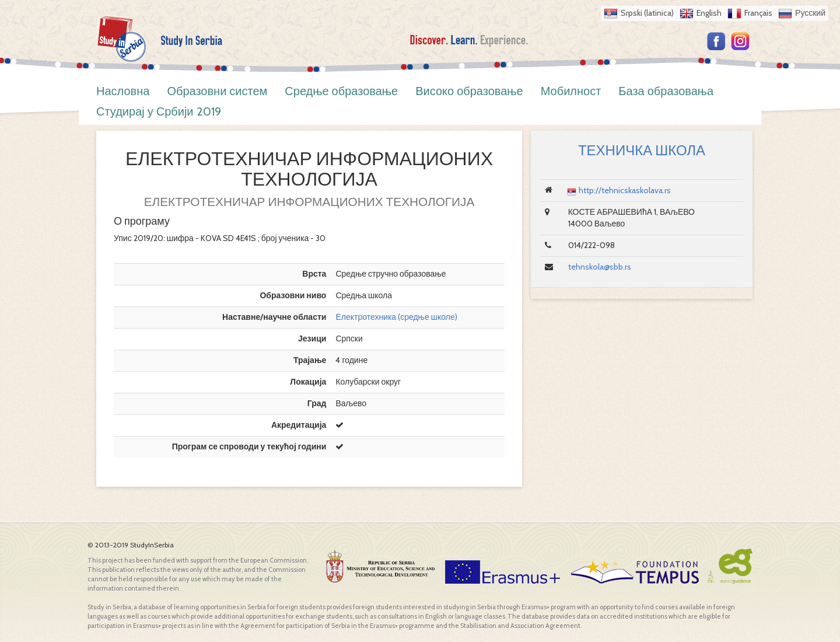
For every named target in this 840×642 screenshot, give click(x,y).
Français (758, 13)
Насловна (123, 91)
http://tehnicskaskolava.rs (625, 190)
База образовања (666, 91)
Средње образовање (341, 91)
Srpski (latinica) (647, 13)
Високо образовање (469, 91)
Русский (810, 13)
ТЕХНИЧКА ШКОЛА (642, 150)
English (709, 13)
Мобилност (571, 91)
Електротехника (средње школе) (396, 317)
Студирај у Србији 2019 (159, 111)
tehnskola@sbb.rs (600, 267)
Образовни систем (217, 91)
